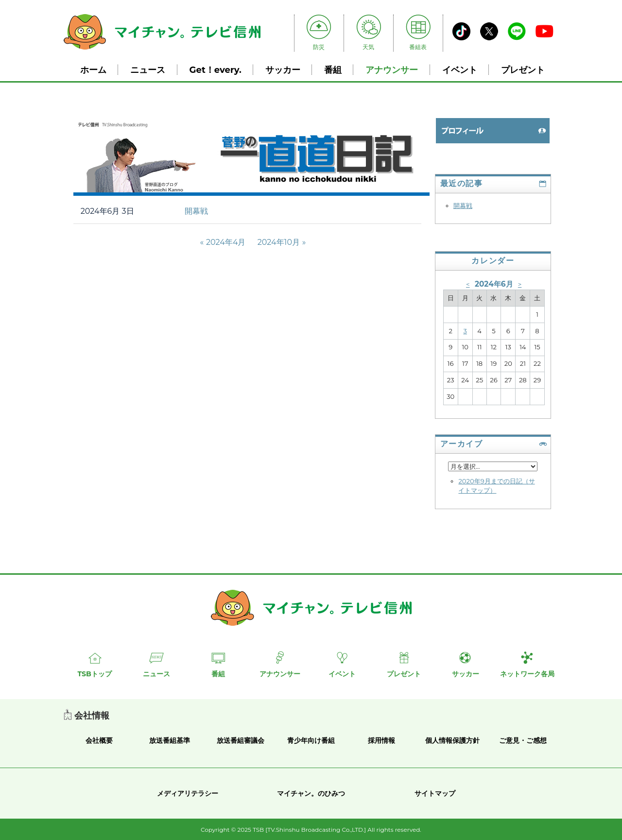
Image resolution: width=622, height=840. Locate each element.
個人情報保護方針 (452, 740)
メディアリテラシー (188, 793)
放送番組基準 (170, 740)
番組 (333, 70)
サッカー (283, 70)
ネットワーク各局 (527, 674)
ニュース (148, 70)
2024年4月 (226, 242)
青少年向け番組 (311, 740)
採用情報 (381, 740)
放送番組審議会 (241, 740)
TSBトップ (94, 674)
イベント (460, 70)
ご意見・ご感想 (523, 740)
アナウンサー (392, 70)
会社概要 (99, 740)
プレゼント (523, 70)
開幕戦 (196, 211)
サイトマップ (435, 793)
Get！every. (216, 70)
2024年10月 (279, 242)
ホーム (93, 70)
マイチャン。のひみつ (311, 793)
